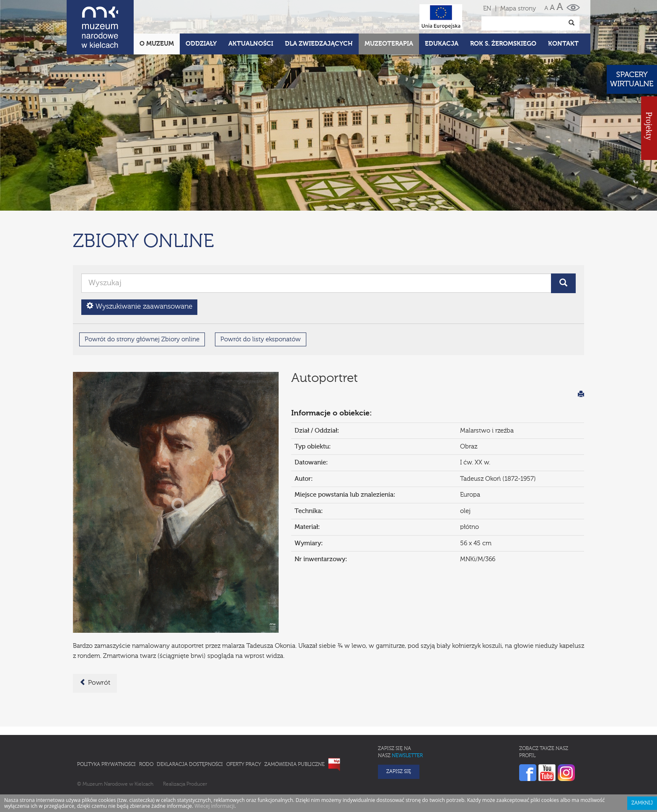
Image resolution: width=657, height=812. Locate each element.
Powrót (95, 646)
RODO (146, 728)
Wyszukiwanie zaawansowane (139, 269)
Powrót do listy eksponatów (261, 303)
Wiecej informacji (215, 769)
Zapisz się (399, 735)
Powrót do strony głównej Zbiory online (142, 303)
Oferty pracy (244, 728)
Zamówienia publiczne (295, 728)
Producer (197, 748)
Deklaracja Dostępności (190, 728)
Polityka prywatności (106, 728)
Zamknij (642, 766)
